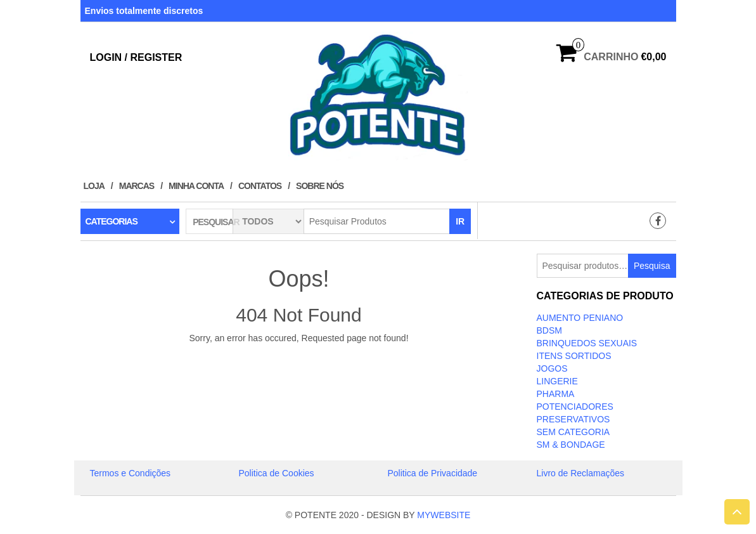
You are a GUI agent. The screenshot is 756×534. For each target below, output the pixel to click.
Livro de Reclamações (581, 473)
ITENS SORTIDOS (574, 356)
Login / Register (136, 57)
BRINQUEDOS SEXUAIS (587, 343)
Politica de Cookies (277, 473)
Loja (94, 186)
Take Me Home (299, 361)
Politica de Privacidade (433, 473)
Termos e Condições (131, 473)
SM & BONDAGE (571, 445)
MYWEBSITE (444, 515)
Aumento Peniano (580, 318)
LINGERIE (557, 381)
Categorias (112, 221)
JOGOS (552, 368)
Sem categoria (573, 432)
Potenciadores (575, 407)
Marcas (137, 186)
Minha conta (196, 186)
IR (460, 221)
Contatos (260, 186)
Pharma (556, 394)
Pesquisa (652, 266)
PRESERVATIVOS (573, 419)
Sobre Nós (320, 186)
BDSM (549, 330)
